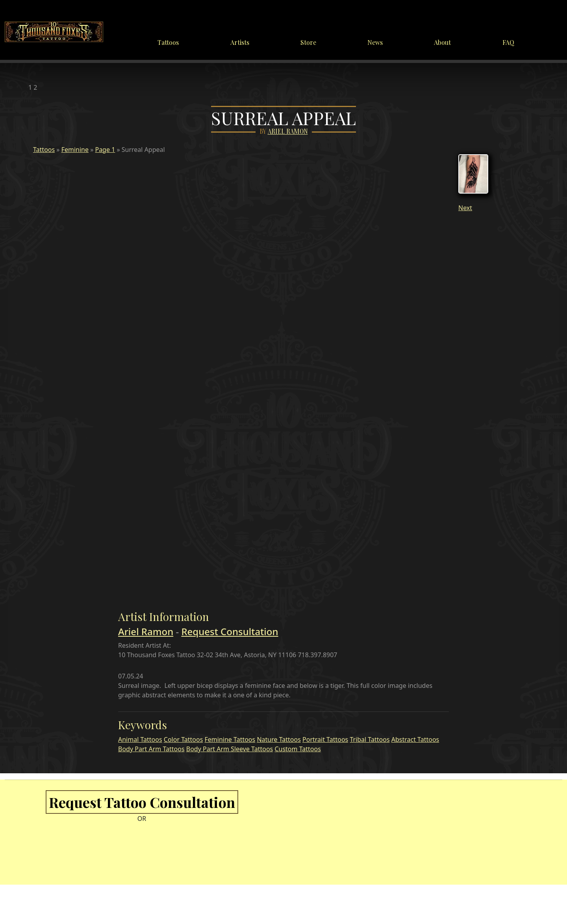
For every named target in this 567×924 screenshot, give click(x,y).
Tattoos (168, 42)
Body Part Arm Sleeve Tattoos (230, 749)
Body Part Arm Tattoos (151, 749)
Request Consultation (230, 631)
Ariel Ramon (288, 132)
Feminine (75, 150)
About (442, 42)
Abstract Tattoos (415, 739)
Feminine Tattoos (230, 739)
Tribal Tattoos (370, 739)
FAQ (508, 42)
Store (308, 42)
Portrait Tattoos (325, 739)
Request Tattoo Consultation (142, 802)
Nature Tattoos (279, 739)
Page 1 (105, 150)
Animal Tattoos (140, 739)
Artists (240, 42)
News (375, 42)
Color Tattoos (183, 739)
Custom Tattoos (297, 749)
